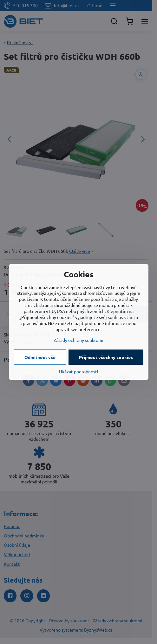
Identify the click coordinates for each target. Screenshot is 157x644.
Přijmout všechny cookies (106, 357)
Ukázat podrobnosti (79, 371)
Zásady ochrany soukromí (78, 340)
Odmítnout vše (40, 357)
